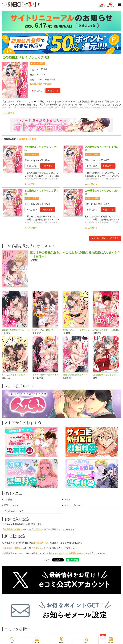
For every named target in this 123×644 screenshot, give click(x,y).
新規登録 (102, 5)
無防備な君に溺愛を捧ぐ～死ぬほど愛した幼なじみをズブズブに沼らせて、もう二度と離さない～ (77, 375)
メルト (42, 74)
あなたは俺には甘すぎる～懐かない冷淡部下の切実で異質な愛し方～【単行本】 (107, 375)
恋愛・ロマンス (11, 505)
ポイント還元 (38, 63)
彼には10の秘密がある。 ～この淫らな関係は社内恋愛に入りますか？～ (16, 330)
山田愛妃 (43, 69)
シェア (47, 560)
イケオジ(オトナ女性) (14, 511)
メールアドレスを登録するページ (70, 553)
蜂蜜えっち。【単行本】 (44, 330)
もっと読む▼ (8, 113)
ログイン (111, 5)
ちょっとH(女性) (72, 505)
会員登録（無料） (12, 529)
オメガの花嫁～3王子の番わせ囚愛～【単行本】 (46, 375)
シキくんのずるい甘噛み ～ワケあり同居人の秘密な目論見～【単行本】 (16, 375)
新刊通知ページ (41, 543)
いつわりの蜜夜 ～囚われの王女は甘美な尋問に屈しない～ (107, 330)
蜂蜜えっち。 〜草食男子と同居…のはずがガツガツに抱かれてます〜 (77, 330)
